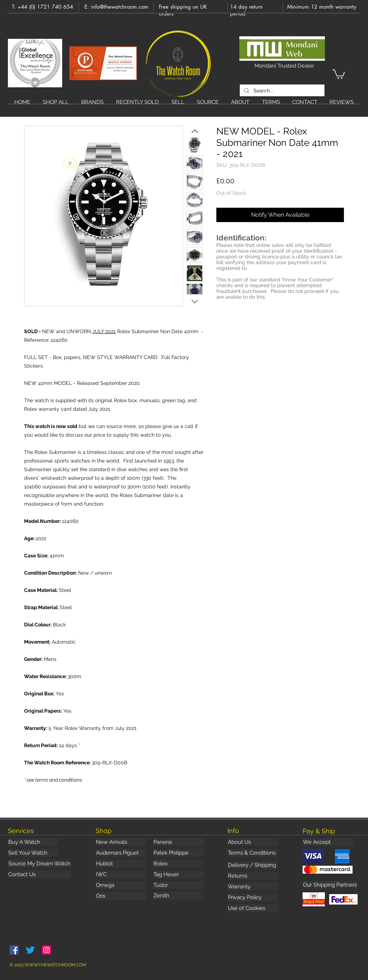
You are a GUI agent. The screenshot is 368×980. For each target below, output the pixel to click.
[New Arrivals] (121, 842)
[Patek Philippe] (178, 853)
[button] (339, 73)
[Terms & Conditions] (253, 853)
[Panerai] (178, 842)
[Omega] (121, 885)
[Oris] (121, 896)
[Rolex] (178, 864)
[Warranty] (253, 887)
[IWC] (121, 874)
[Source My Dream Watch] (40, 864)
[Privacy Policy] (253, 897)
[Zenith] (178, 896)
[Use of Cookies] (253, 908)
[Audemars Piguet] (121, 853)
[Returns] (253, 876)
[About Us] (253, 842)
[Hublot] (121, 864)
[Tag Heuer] (178, 874)
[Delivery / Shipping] (253, 865)
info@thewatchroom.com (120, 7)
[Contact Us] (40, 874)
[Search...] (281, 91)
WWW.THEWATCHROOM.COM (55, 965)
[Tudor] (178, 885)
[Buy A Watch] (33, 842)
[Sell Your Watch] (33, 853)
